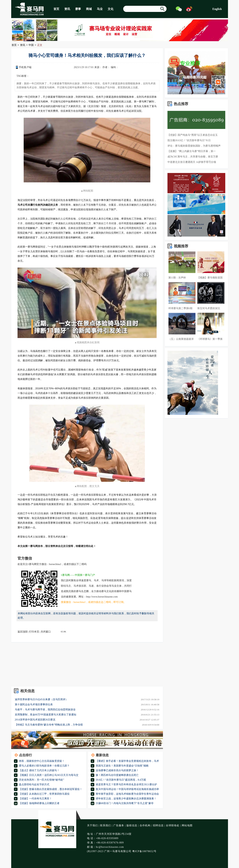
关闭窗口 (46, 632)
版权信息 (132, 825)
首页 (56, 9)
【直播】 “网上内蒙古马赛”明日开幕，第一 (192, 151)
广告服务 (119, 825)
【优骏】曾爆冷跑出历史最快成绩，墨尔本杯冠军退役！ (51, 789)
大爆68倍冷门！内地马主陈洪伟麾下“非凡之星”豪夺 (125, 803)
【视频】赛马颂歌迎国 (210, 278)
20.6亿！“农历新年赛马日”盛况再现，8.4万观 (121, 780)
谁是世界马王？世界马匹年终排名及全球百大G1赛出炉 (126, 784)
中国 (31, 45)
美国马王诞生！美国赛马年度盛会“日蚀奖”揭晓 (122, 766)
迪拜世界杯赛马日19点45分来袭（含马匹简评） (41, 699)
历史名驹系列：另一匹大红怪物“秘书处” (42, 780)
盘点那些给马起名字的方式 (34, 784)
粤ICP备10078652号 (144, 851)
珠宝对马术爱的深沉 (209, 308)
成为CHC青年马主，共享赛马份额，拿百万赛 (193, 157)
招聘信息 (158, 825)
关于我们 (92, 825)
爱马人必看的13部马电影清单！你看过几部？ (44, 766)
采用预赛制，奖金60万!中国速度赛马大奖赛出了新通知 (46, 715)
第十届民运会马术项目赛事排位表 (34, 704)
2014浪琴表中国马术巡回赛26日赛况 (35, 720)
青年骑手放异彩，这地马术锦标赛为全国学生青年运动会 (127, 794)
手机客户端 (25, 67)
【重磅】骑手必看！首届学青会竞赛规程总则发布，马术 (127, 761)
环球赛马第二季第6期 (180, 308)
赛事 (78, 9)
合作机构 (145, 825)
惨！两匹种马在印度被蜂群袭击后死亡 (117, 775)
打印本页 (34, 632)
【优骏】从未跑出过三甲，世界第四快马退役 (44, 794)
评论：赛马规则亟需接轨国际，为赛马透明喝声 (194, 146)
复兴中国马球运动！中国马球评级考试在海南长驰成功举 (127, 789)
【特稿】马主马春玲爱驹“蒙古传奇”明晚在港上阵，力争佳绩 (49, 725)
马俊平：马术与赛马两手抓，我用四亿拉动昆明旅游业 (45, 710)
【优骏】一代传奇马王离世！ (35, 799)
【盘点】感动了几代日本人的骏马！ (39, 770)
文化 (111, 9)
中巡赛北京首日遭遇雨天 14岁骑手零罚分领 (192, 162)
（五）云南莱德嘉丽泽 (181, 339)
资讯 (67, 9)
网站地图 (187, 825)
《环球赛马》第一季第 (210, 339)
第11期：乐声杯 (177, 278)
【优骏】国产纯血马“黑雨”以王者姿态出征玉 (193, 135)
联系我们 (105, 825)
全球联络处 (173, 825)
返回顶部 (23, 632)
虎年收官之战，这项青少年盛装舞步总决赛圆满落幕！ (126, 799)
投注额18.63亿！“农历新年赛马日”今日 (189, 140)
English (217, 9)
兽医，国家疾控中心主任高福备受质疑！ (42, 761)
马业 (100, 9)
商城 (89, 9)
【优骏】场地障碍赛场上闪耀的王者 (39, 803)
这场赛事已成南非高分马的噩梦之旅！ (117, 770)
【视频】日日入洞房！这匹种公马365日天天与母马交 (49, 775)
